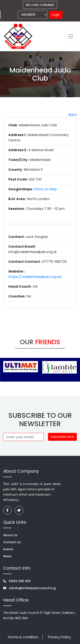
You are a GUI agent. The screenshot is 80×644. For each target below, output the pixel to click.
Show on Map (46, 189)
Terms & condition (23, 637)
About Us (10, 535)
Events (8, 549)
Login (56, 15)
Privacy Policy (59, 637)
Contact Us (12, 542)
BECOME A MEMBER (40, 5)
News (7, 556)
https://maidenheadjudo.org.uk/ (35, 277)
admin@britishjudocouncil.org (29, 588)
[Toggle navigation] (71, 36)
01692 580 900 (17, 581)
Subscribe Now (62, 437)
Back (73, 115)
